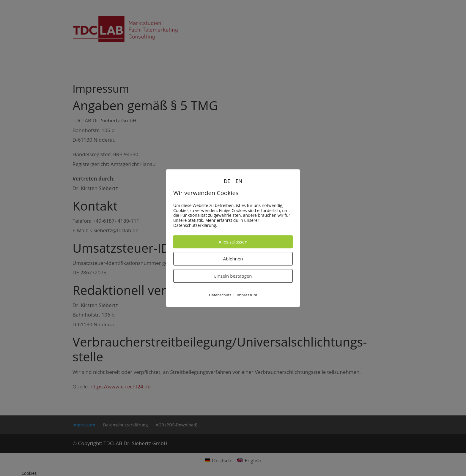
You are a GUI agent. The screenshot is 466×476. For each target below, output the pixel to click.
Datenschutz (220, 295)
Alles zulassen (233, 242)
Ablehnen (233, 259)
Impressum (247, 295)
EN (239, 181)
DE (227, 181)
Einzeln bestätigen (233, 276)
